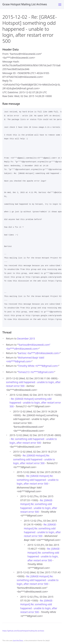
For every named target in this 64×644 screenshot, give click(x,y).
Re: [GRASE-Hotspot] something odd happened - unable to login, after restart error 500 (35, 403)
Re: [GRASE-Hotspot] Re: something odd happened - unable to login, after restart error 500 (34, 459)
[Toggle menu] (60, 5)
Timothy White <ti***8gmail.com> (38, 366)
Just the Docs (18, 640)
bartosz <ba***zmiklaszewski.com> (39, 353)
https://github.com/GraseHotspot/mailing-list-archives (23, 631)
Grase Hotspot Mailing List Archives (25, 4)
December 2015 (26, 338)
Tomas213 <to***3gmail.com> (36, 372)
